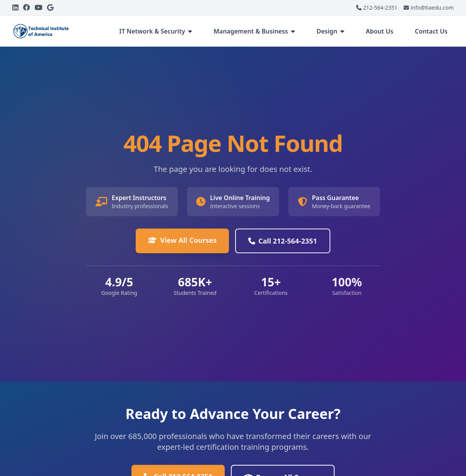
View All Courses (182, 240)
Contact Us (431, 31)
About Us (379, 31)
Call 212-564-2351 (283, 241)
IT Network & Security (156, 31)
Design (330, 31)
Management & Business (254, 31)
